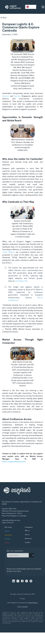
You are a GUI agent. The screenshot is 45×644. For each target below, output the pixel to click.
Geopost (6, 96)
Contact (31, 542)
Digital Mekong (33, 608)
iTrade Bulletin (8, 252)
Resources (32, 538)
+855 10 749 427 (6, 523)
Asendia (17, 96)
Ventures (11, 539)
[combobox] (31, 7)
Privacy (23, 604)
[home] (12, 7)
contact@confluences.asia (9, 520)
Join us (31, 535)
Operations (12, 535)
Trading (11, 543)
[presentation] (19, 561)
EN (29, 7)
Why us (31, 531)
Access (11, 531)
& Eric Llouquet (22, 612)
